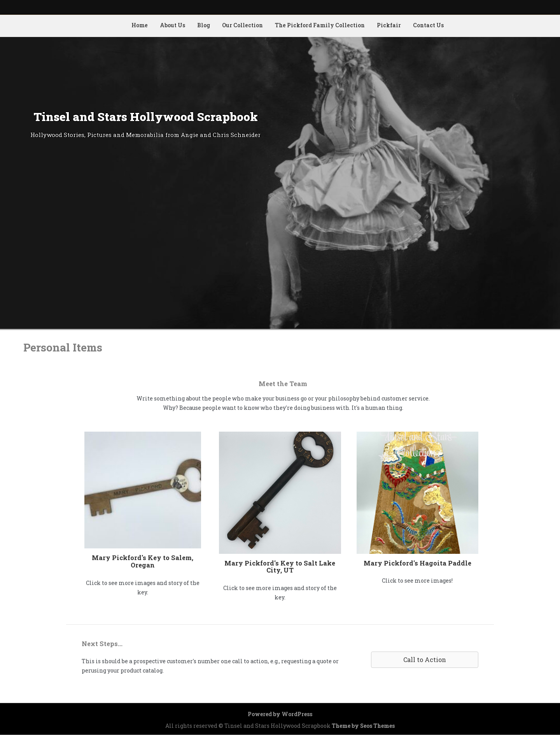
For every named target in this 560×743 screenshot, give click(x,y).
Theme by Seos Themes (363, 726)
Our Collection (242, 25)
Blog (204, 25)
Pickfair (389, 25)
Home (140, 25)
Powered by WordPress (280, 714)
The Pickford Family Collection (320, 25)
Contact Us (428, 25)
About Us (172, 25)
